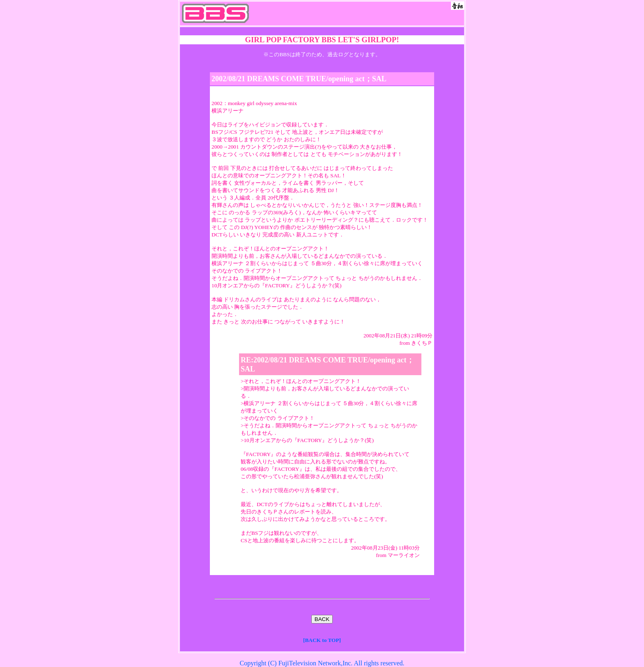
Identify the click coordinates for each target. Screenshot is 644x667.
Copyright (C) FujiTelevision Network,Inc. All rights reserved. (322, 663)
